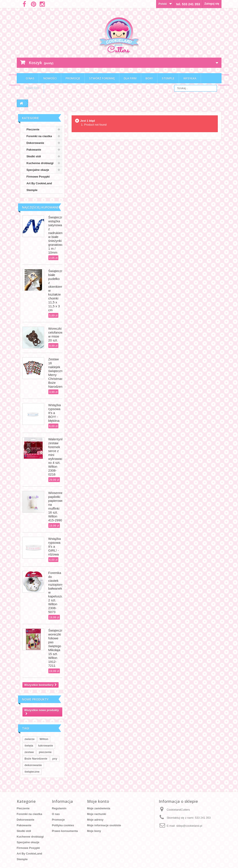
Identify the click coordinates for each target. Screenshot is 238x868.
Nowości (50, 78)
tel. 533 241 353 (188, 4)
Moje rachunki (97, 814)
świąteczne (32, 772)
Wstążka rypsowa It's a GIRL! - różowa (55, 546)
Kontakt (33, 88)
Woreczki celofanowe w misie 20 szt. (57, 334)
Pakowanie (34, 150)
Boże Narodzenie (36, 759)
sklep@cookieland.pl (189, 826)
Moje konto (98, 801)
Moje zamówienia (99, 808)
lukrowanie (46, 746)
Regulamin (59, 808)
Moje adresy (95, 820)
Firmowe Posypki (38, 177)
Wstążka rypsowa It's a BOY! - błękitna (55, 413)
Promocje (73, 78)
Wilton (44, 739)
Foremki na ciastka (39, 136)
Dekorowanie (35, 143)
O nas (30, 78)
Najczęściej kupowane (40, 207)
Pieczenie (33, 129)
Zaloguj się (212, 4)
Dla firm (130, 78)
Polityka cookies (63, 825)
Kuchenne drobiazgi (40, 163)
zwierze (30, 739)
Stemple (168, 78)
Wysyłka (190, 78)
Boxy (149, 78)
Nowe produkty (35, 699)
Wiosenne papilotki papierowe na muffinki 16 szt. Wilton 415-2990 (56, 506)
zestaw (29, 752)
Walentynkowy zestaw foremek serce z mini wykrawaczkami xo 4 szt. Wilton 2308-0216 (60, 457)
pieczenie (45, 752)
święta (29, 746)
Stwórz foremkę (102, 78)
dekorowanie (33, 765)
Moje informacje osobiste (104, 825)
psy (55, 759)
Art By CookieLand (39, 183)
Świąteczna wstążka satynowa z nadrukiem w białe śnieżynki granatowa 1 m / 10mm (57, 235)
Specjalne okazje (38, 170)
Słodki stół (34, 156)
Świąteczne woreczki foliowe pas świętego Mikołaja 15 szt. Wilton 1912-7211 (57, 648)
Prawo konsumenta (65, 831)
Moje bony (94, 831)
